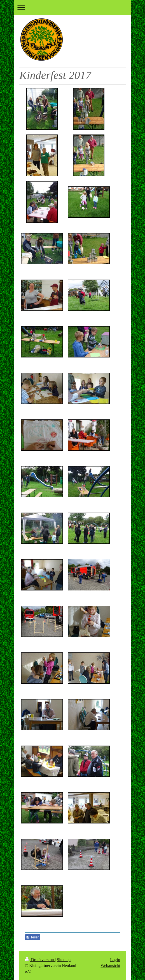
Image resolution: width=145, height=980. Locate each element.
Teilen (33, 937)
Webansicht (110, 965)
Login (115, 960)
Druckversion (40, 960)
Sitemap (64, 960)
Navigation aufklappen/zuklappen (72, 7)
